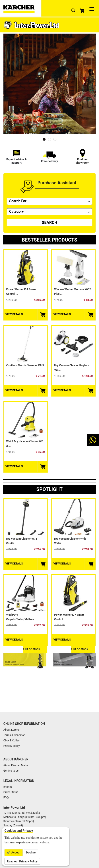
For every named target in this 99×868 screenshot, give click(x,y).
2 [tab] (49, 139)
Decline (31, 852)
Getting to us (11, 771)
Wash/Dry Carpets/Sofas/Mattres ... (22, 617)
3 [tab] (55, 139)
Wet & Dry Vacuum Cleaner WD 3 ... (25, 444)
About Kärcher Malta (16, 765)
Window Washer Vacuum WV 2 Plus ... (72, 292)
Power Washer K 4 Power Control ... (21, 292)
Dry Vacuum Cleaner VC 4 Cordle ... (22, 541)
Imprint (8, 787)
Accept (15, 852)
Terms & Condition (14, 735)
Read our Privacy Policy (22, 861)
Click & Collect (12, 741)
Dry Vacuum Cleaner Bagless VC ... (71, 368)
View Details (14, 314)
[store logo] (22, 8)
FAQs (6, 798)
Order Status (11, 792)
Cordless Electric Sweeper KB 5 (25, 365)
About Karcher (12, 730)
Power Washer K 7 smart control (69, 617)
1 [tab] (44, 139)
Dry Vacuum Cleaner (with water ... (70, 541)
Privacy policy (11, 746)
